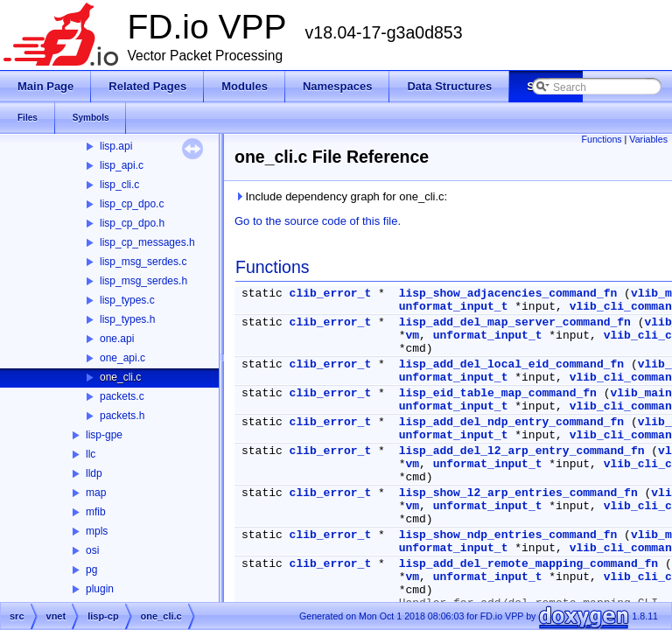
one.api (117, 339)
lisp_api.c (122, 165)
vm (412, 336)
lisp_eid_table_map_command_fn (498, 393)
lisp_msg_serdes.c (143, 262)
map (96, 493)
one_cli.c (120, 377)
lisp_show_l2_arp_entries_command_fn (518, 493)
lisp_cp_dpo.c (132, 204)
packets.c (122, 396)
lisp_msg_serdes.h (143, 281)
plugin (100, 589)
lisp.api (116, 146)
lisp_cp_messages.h (147, 242)
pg (91, 570)
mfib (96, 512)
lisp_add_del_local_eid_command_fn (511, 364)
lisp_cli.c (119, 185)
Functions (601, 139)
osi (92, 550)
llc (91, 454)
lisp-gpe (104, 435)
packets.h (122, 416)
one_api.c (122, 358)
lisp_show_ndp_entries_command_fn (508, 535)
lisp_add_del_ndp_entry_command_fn (511, 422)
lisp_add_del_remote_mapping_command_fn (528, 564)
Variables (648, 139)
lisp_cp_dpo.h (132, 223)
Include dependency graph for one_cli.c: (341, 196)
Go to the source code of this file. (318, 221)
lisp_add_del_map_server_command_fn (515, 322)
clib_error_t (331, 294)
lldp (94, 473)
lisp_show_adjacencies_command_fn (508, 294)
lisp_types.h (127, 319)
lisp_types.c (127, 300)
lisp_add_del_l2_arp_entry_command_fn (522, 451)
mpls (97, 531)
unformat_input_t (454, 307)
